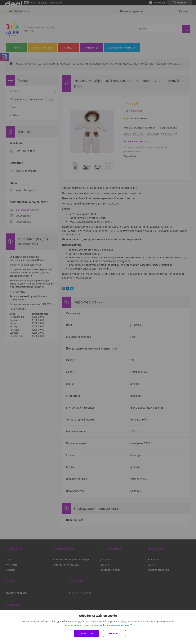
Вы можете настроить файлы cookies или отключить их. (97, 625)
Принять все (86, 634)
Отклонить (115, 634)
